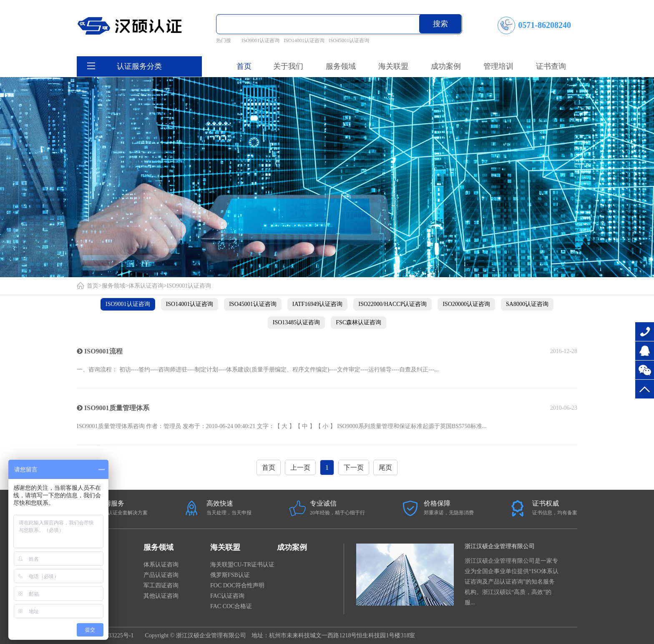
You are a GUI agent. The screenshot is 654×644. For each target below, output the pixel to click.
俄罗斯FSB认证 (230, 575)
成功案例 (292, 547)
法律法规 (88, 575)
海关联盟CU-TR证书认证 (242, 565)
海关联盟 (225, 547)
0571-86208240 (645, 332)
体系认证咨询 (146, 286)
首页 (244, 66)
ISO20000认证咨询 (466, 304)
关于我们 (92, 547)
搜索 (440, 24)
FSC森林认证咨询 (358, 322)
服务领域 (113, 286)
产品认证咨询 (161, 575)
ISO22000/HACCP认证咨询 (392, 304)
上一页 (300, 467)
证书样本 (88, 585)
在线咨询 (645, 351)
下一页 (354, 467)
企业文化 (88, 606)
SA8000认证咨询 (527, 304)
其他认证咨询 (161, 596)
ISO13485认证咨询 (297, 322)
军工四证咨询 (161, 585)
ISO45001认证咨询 (349, 40)
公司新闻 (88, 565)
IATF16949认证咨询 (318, 304)
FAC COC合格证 (231, 606)
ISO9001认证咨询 (260, 40)
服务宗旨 (88, 596)
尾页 (385, 467)
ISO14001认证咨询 (304, 40)
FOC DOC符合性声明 (237, 585)
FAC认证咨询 (227, 596)
